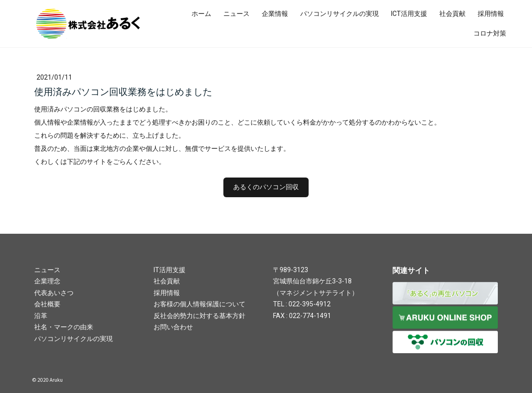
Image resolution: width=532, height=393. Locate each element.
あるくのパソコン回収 (266, 187)
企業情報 (275, 14)
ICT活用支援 (409, 14)
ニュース (236, 14)
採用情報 (491, 14)
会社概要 (47, 304)
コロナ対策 (490, 33)
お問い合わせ (173, 327)
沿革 (41, 316)
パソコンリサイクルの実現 (340, 14)
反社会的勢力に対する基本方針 (199, 316)
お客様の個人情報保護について (199, 304)
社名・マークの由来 (64, 327)
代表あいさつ (54, 293)
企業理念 (47, 281)
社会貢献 (452, 14)
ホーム (201, 14)
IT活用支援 (170, 270)
